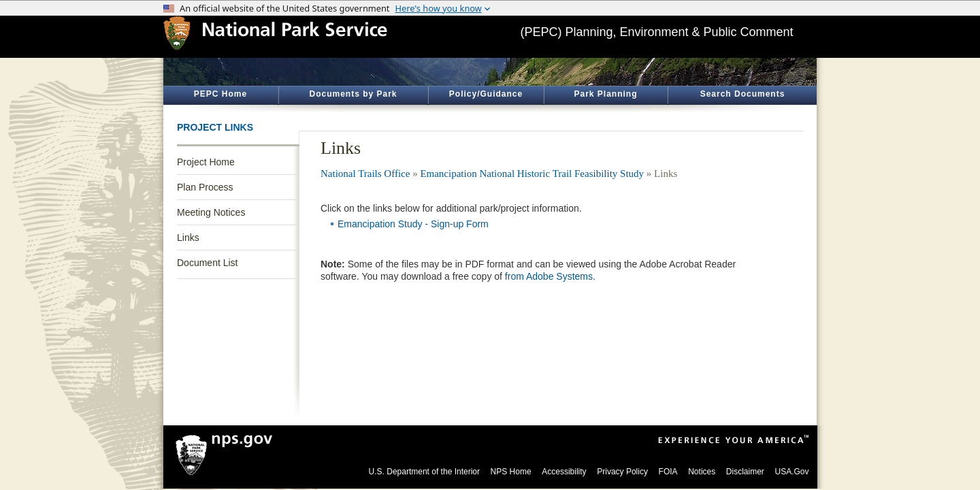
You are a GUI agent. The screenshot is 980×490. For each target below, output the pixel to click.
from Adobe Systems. (550, 276)
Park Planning (605, 94)
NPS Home (511, 472)
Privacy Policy (622, 472)
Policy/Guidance (486, 94)
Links (188, 238)
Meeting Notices (211, 212)
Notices (702, 472)
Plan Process (205, 187)
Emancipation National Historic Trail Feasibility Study (532, 174)
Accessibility (564, 472)
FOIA (668, 472)
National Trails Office (365, 174)
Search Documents (743, 94)
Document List (207, 263)
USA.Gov (791, 472)
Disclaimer (745, 472)
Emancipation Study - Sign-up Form (413, 224)
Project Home (206, 162)
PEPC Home (220, 94)
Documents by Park (353, 94)
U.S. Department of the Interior (424, 472)
